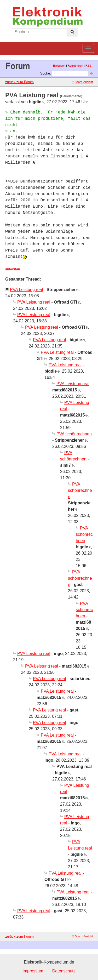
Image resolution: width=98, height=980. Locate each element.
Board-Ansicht (82, 82)
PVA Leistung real (26, 290)
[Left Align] (72, 32)
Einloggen (59, 66)
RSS (88, 66)
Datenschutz (64, 971)
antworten (13, 269)
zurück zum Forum (19, 82)
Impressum (33, 971)
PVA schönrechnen (74, 434)
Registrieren (75, 66)
